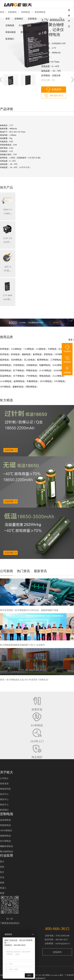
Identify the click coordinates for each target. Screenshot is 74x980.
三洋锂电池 (56, 360)
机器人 (3, 888)
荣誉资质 (4, 784)
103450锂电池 (60, 370)
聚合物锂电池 (6, 851)
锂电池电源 (45, 376)
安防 (2, 867)
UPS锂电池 (60, 354)
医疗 (2, 862)
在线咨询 (57, 89)
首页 (8, 19)
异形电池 (48, 354)
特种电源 (5, 349)
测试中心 (4, 799)
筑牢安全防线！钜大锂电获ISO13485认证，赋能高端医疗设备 (29, 610)
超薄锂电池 (19, 381)
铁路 (2, 883)
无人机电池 (30, 360)
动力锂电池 (5, 841)
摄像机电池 (18, 387)
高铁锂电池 (6, 370)
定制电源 (10, 25)
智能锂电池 (5, 825)
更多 (71, 340)
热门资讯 (23, 571)
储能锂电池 (5, 836)
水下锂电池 (19, 376)
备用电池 (37, 354)
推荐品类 (6, 337)
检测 (2, 893)
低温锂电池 (5, 820)
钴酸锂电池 (45, 365)
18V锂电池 (5, 387)
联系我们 (10, 39)
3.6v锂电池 (16, 349)
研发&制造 (11, 32)
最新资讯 (40, 571)
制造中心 (4, 805)
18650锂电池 (6, 830)
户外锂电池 (32, 376)
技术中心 (4, 794)
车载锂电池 (32, 381)
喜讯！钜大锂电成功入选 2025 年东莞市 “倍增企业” (24, 680)
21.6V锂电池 (45, 370)
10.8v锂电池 (58, 365)
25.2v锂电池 (58, 376)
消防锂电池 (31, 387)
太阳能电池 (32, 365)
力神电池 (52, 349)
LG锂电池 (41, 349)
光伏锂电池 (17, 360)
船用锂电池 (43, 360)
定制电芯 (19, 19)
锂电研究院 (5, 789)
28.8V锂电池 (46, 381)
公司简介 (4, 778)
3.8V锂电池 (59, 381)
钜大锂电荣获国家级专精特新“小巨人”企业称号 (22, 645)
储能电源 (26, 354)
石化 (2, 877)
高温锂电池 (6, 376)
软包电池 (15, 354)
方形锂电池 (19, 365)
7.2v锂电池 (29, 349)
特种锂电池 (6, 365)
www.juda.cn (54, 975)
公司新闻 (6, 571)
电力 (2, 872)
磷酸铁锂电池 (6, 846)
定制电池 (32, 19)
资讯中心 (25, 32)
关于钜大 (38, 32)
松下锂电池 (19, 370)
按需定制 (36, 25)
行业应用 (23, 25)
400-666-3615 (57, 96)
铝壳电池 (5, 354)
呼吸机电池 (32, 370)
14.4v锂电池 (6, 381)
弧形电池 (5, 360)
